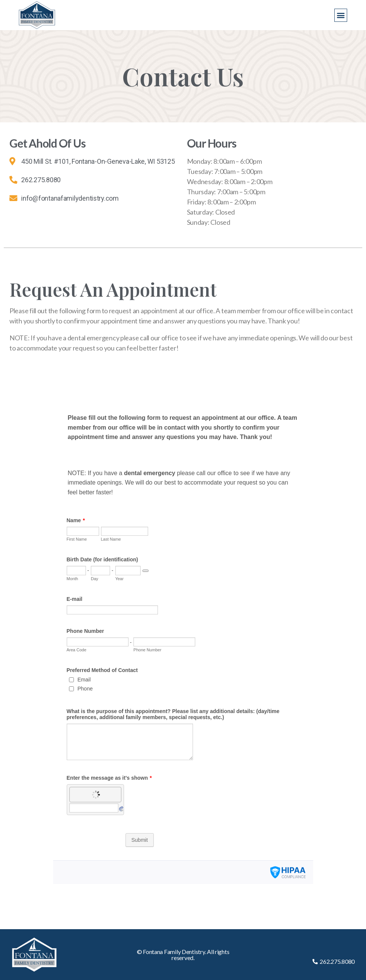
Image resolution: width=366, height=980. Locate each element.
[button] (341, 15)
